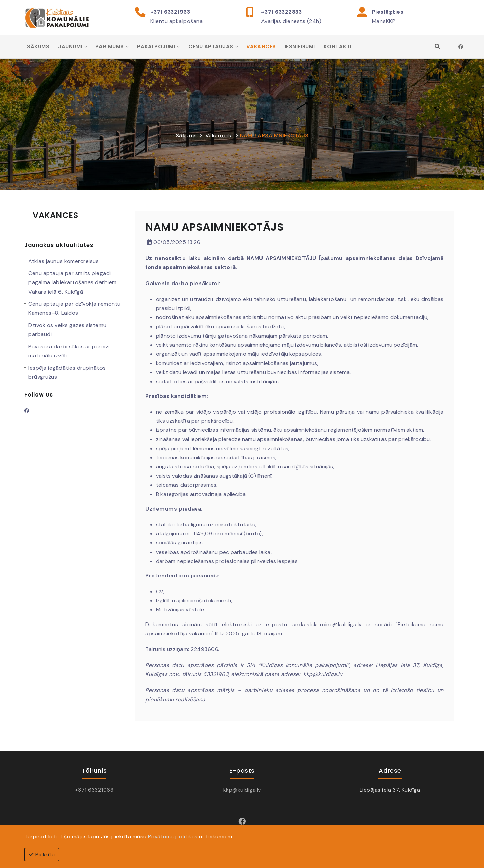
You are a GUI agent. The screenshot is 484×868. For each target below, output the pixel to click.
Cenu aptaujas (211, 47)
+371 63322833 (282, 12)
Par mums (110, 47)
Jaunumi (70, 47)
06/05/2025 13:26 (174, 243)
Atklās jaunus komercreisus (64, 262)
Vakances (261, 47)
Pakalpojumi (156, 47)
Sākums (38, 47)
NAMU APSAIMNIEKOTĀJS (274, 136)
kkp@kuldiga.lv (323, 675)
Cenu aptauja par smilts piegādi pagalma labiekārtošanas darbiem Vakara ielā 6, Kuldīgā (72, 283)
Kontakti (338, 47)
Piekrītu (42, 854)
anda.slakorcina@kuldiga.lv (327, 625)
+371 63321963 (170, 12)
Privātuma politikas (173, 837)
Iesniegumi (300, 47)
